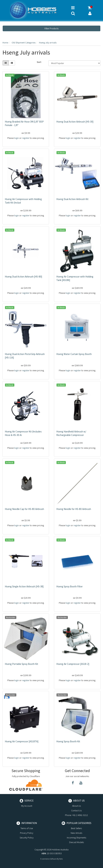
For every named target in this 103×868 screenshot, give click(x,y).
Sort (39, 62)
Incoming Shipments (76, 838)
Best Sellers (76, 828)
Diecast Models (76, 842)
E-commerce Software (48, 859)
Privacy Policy (27, 833)
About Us (76, 806)
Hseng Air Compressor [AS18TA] (22, 741)
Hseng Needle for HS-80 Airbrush (74, 509)
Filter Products (51, 28)
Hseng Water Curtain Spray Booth (74, 354)
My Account (27, 806)
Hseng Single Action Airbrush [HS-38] (24, 586)
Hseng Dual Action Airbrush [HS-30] (75, 122)
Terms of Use (27, 828)
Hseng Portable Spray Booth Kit (21, 664)
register (26, 138)
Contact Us (76, 810)
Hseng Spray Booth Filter (69, 586)
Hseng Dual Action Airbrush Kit (72, 199)
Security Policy (27, 838)
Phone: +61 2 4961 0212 (76, 815)
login (16, 138)
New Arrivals (76, 833)
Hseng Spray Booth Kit (68, 741)
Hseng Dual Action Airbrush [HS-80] (23, 277)
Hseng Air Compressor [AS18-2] (73, 664)
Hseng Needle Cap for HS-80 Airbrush (24, 509)
